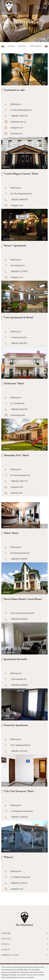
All (3, 46)
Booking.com (16, 104)
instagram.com (17, 128)
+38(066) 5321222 (19, 751)
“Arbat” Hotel (11, 533)
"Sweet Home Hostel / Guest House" (23, 599)
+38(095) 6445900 (19, 685)
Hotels (11, 46)
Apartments (36, 46)
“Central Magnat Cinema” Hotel (21, 174)
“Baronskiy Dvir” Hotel (16, 455)
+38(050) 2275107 (19, 883)
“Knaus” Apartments (15, 245)
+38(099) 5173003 (19, 272)
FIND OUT (24, 939)
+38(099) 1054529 (19, 817)
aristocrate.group (18, 415)
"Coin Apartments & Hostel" (19, 317)
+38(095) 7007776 (19, 116)
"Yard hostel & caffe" (14, 90)
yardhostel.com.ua (18, 122)
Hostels (22, 46)
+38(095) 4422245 (19, 409)
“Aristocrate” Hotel (14, 383)
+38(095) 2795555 (19, 559)
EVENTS (24, 944)
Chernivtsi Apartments (16, 725)
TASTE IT (24, 950)
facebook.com (16, 134)
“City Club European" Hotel (18, 791)
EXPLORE (24, 933)
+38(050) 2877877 (19, 343)
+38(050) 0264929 (19, 619)
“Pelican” (8, 857)
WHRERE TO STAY (24, 955)
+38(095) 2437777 (19, 481)
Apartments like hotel (15, 659)
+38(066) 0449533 (19, 200)
